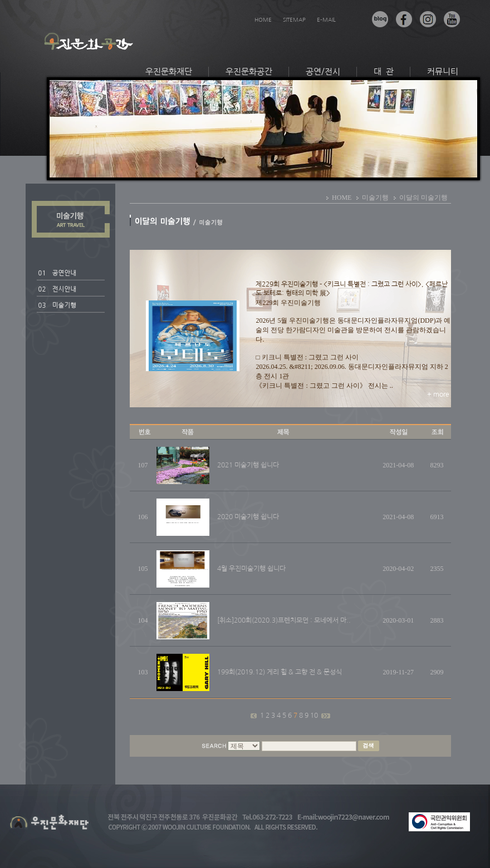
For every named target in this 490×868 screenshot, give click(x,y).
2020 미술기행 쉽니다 (248, 517)
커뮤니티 (443, 71)
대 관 (384, 71)
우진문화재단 (169, 71)
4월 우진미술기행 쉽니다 (251, 569)
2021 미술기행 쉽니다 (248, 465)
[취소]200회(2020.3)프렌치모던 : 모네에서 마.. (284, 620)
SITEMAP (294, 19)
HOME (263, 19)
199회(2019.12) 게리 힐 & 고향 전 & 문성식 (280, 672)
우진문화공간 (249, 71)
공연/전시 (323, 71)
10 (315, 716)
